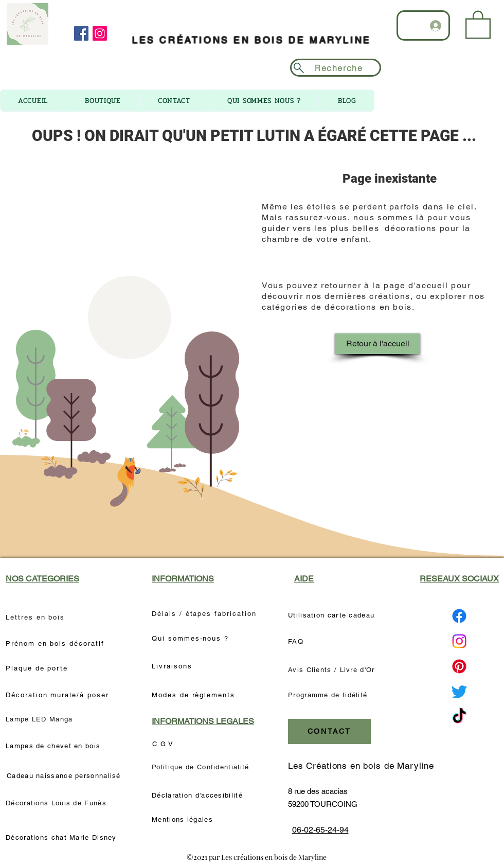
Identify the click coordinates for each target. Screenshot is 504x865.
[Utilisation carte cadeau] (334, 615)
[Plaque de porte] (39, 668)
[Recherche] (336, 68)
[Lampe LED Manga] (40, 719)
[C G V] (167, 744)
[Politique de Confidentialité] (204, 767)
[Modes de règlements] (195, 695)
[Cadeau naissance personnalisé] (65, 776)
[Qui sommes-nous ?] (195, 639)
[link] (478, 24)
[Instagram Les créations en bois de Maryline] (459, 641)
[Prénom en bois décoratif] (56, 644)
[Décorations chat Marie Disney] (64, 838)
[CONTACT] (329, 731)
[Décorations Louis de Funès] (58, 803)
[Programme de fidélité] (329, 695)
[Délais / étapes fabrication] (206, 614)
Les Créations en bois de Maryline (361, 766)
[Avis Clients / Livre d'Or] (334, 670)
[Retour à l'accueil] (377, 344)
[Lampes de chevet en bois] (56, 746)
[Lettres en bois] (37, 617)
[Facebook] (81, 33)
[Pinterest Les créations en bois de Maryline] (459, 666)
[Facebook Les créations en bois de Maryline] (459, 616)
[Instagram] (100, 33)
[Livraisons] (177, 666)
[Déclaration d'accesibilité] (198, 796)
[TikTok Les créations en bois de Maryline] (459, 717)
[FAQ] (301, 642)
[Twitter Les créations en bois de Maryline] (459, 692)
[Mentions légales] (184, 820)
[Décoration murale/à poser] (60, 695)
